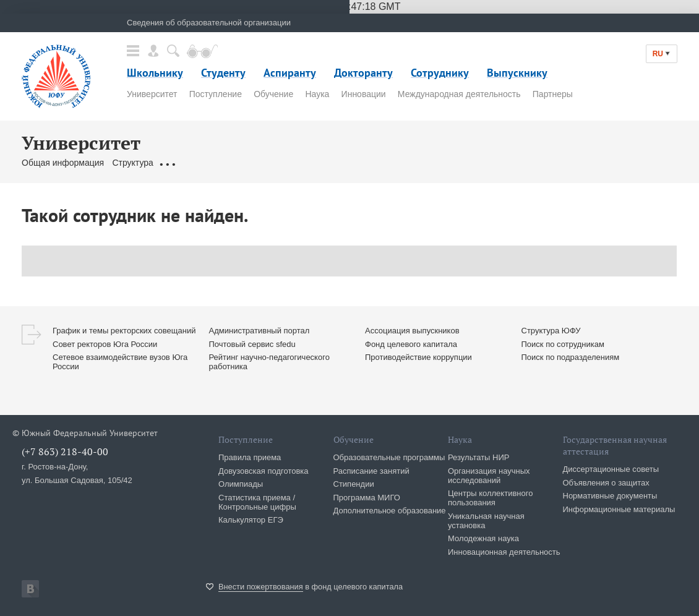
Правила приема (250, 457)
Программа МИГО (367, 498)
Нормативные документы (610, 496)
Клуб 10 (464, 163)
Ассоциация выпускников (412, 331)
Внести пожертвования (261, 587)
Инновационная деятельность (504, 552)
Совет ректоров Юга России (105, 344)
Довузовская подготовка (264, 471)
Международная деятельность (459, 94)
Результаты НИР (478, 457)
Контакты (332, 163)
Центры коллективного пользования (490, 498)
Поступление (216, 94)
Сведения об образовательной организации (209, 23)
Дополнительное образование (390, 511)
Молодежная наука (483, 538)
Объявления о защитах (606, 483)
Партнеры (553, 94)
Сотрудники (282, 163)
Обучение (273, 94)
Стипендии (354, 484)
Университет (152, 94)
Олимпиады (241, 484)
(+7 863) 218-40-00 (65, 451)
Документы (184, 163)
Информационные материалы (619, 509)
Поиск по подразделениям (571, 357)
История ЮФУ (516, 163)
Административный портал (259, 331)
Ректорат (232, 163)
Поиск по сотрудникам (563, 344)
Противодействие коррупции (418, 357)
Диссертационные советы (611, 469)
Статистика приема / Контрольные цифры (257, 502)
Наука (317, 94)
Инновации (364, 94)
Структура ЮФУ (551, 331)
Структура (132, 163)
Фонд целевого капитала (411, 344)
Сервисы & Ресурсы (400, 163)
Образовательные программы (389, 457)
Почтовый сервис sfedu (252, 344)
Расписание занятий (371, 471)
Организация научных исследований (489, 476)
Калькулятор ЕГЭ (251, 520)
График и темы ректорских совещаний (124, 331)
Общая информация (63, 163)
